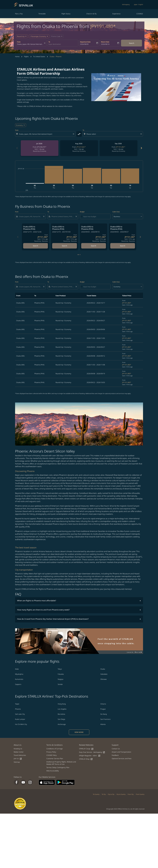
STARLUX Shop (86, 759)
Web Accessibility (53, 771)
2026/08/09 (84, 44)
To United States (39, 56)
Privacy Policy (51, 752)
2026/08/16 (105, 44)
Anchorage (62, 724)
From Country (140, 794)
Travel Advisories (20, 755)
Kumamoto (19, 679)
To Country (96, 794)
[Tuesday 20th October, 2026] (92, 176)
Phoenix (18, 709)
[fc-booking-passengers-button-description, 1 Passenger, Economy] (38, 36)
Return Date (105, 42)
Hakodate (104, 674)
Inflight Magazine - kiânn (90, 756)
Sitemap (17, 762)
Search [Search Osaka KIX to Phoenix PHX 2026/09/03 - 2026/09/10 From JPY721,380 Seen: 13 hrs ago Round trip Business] (94, 246)
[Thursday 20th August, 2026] (54, 175)
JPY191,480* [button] (103, 26)
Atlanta (103, 724)
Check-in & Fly (91, 14)
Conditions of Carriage (55, 749)
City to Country (121, 794)
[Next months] (141, 148)
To (49, 42)
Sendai (60, 684)
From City (131, 794)
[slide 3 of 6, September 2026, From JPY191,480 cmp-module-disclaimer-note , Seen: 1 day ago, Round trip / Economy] (119, 148)
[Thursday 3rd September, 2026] (73, 176)
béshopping (126, 4)
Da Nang (104, 714)
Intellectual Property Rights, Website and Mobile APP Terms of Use (61, 763)
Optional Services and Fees (122, 758)
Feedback (115, 755)
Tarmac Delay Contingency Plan (58, 767)
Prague (103, 709)
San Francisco (105, 719)
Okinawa (103, 679)
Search (132, 43)
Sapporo (18, 684)
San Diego (61, 719)
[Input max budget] (96, 216)
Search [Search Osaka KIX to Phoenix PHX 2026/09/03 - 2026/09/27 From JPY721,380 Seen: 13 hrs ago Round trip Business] (123, 246)
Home (17, 56)
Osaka (103, 669)
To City (104, 794)
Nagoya (61, 679)
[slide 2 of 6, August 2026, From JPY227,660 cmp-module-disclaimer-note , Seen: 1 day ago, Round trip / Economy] (79, 148)
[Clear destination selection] (141, 134)
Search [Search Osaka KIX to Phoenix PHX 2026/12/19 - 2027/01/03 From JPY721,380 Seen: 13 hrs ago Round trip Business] (65, 246)
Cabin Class (116, 212)
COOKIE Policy (52, 755)
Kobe (17, 669)
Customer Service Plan (55, 758)
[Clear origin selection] (74, 134)
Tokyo (60, 669)
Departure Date (85, 42)
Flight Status (66, 14)
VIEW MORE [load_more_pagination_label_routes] (79, 732)
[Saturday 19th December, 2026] (130, 176)
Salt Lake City (20, 714)
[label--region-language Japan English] (139, 5)
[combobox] (30, 44)
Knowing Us (18, 749)
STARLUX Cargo (86, 749)
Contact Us (116, 749)
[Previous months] (17, 148)
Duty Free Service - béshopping (92, 752)
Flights (26, 56)
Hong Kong (62, 704)
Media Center (19, 752)
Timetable (42, 14)
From (19, 42)
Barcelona (61, 714)
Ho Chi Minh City (21, 724)
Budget (82, 212)
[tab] (78, 255)
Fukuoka (61, 674)
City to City (111, 794)
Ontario (103, 704)
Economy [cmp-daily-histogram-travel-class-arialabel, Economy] (19, 125)
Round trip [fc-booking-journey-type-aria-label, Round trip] (21, 36)
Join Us (18, 759)
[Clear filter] (44, 216)
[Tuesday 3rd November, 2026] (111, 176)
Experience (116, 14)
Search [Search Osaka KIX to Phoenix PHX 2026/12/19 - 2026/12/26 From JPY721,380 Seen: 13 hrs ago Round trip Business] (36, 246)
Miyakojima (19, 674)
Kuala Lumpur (20, 719)
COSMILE (140, 14)
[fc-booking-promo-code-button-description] (56, 36)
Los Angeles (62, 709)
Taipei (17, 704)
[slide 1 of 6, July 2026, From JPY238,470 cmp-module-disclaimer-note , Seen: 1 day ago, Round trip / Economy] (40, 148)
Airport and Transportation (121, 752)
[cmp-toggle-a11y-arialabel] (79, 134)
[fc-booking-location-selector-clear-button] (45, 43)
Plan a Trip (19, 14)
